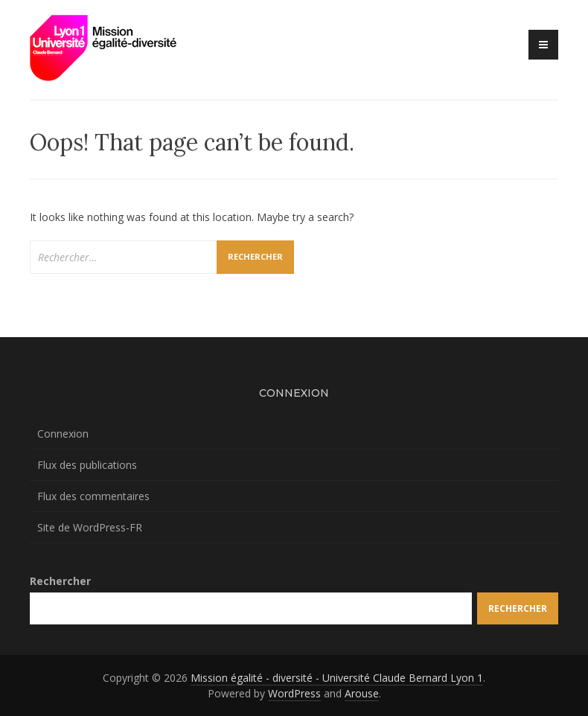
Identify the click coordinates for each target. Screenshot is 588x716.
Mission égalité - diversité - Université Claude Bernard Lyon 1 (337, 678)
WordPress (294, 693)
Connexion (63, 434)
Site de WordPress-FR (90, 527)
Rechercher (60, 581)
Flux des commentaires (93, 496)
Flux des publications (87, 465)
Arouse (362, 693)
